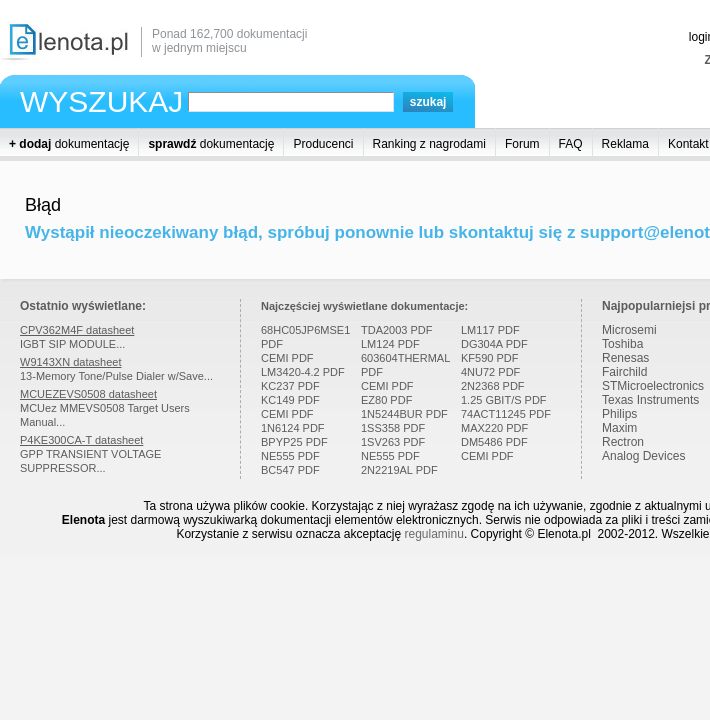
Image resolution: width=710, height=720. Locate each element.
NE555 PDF (290, 456)
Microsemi (629, 330)
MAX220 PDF (494, 428)
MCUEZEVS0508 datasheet (88, 394)
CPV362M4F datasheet (77, 330)
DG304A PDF (494, 344)
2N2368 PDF (493, 386)
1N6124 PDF (293, 428)
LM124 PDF (390, 344)
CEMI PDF (287, 358)
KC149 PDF (290, 400)
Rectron (623, 442)
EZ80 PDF (386, 400)
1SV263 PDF (393, 442)
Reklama (625, 144)
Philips (619, 414)
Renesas (625, 358)
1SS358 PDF (393, 428)
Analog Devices (643, 456)
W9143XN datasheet (71, 362)
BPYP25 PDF (294, 442)
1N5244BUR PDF (404, 414)
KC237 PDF (290, 386)
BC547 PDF (290, 470)
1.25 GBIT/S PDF (504, 400)
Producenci (323, 144)
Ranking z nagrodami (429, 144)
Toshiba (622, 344)
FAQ (571, 144)
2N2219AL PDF (399, 470)
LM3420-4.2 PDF (303, 372)
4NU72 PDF (490, 372)
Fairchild (624, 372)
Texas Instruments (650, 400)
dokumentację (69, 144)
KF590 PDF (489, 358)
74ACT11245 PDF (506, 414)
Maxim (619, 428)
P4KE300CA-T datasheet (81, 440)
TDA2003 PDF (397, 330)
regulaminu (434, 534)
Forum (522, 144)
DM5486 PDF (494, 442)
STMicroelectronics (653, 386)
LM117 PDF (490, 330)
